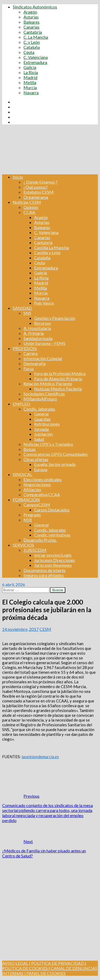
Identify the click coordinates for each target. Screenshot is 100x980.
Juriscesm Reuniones (53, 565)
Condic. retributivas (52, 535)
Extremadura (35, 62)
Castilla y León (47, 252)
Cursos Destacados (52, 510)
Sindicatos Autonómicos (35, 7)
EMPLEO (21, 404)
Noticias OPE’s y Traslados (48, 444)
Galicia (30, 67)
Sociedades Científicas (44, 394)
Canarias (31, 27)
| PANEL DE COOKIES (45, 973)
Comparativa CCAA (42, 495)
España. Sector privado (55, 464)
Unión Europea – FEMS (44, 343)
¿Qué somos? (36, 187)
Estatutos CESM (39, 192)
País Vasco (44, 303)
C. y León (32, 42)
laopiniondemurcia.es (40, 757)
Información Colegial (43, 358)
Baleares (31, 22)
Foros (29, 368)
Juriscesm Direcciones (55, 560)
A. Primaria (34, 333)
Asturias (31, 17)
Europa (41, 469)
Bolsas (30, 449)
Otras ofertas (36, 459)
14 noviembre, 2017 (20, 629)
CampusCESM (37, 505)
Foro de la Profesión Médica (60, 374)
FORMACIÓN (26, 500)
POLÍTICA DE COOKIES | (26, 968)
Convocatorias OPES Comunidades (56, 454)
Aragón (30, 12)
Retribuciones (47, 424)
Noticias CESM (27, 202)
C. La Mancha (36, 37)
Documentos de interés (45, 570)
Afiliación (32, 489)
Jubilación (43, 434)
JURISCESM (35, 550)
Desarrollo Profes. (40, 540)
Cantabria (33, 32)
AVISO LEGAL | (16, 963)
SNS (27, 313)
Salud (39, 439)
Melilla (30, 82)
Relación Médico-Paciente (48, 384)
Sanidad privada (38, 338)
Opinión (31, 207)
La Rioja (31, 72)
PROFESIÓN (25, 348)
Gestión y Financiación (55, 318)
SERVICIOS (23, 545)
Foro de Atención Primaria (58, 379)
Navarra (31, 92)
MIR (28, 520)
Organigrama (36, 197)
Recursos (43, 323)
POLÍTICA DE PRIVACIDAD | (59, 963)
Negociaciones (37, 484)
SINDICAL (23, 474)
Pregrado (32, 515)
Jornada (41, 429)
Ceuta (29, 52)
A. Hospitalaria (37, 328)
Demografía (35, 363)
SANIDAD (22, 308)
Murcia (30, 87)
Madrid (30, 77)
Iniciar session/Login (53, 555)
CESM (45, 629)
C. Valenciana (36, 57)
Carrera (31, 353)
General (41, 414)
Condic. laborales (39, 409)
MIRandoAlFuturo (40, 399)
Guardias (42, 419)
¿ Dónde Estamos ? (41, 182)
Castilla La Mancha (51, 247)
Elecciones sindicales (43, 479)
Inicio (18, 177)
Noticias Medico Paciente (58, 389)
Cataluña (32, 47)
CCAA (29, 212)
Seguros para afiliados (44, 575)
